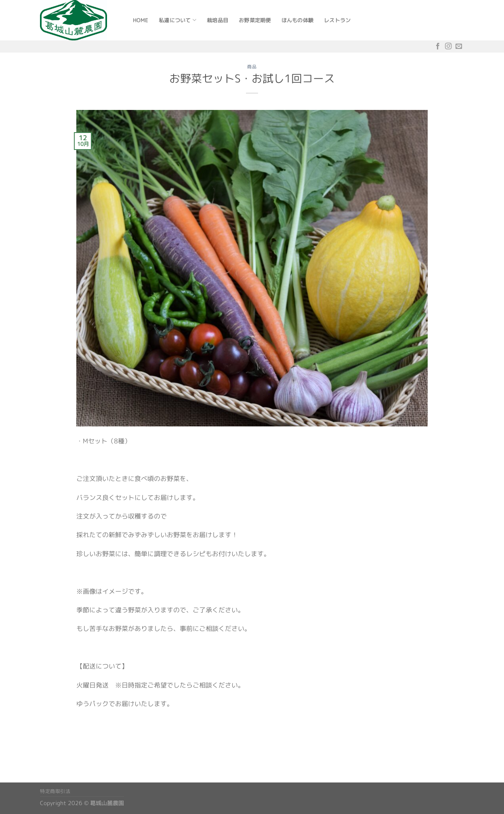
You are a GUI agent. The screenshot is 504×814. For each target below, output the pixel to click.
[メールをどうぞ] (459, 46)
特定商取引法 (55, 791)
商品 (252, 67)
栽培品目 (217, 20)
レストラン (337, 20)
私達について (177, 20)
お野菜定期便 (255, 20)
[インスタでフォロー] (448, 46)
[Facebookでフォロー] (438, 46)
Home (141, 20)
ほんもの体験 (298, 20)
